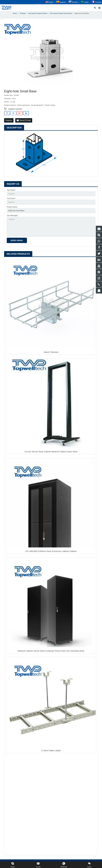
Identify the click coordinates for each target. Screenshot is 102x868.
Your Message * (13, 215)
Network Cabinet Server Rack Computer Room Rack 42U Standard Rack (51, 651)
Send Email (24, 120)
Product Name (12, 207)
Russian (73, 2)
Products (23, 13)
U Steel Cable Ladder (51, 750)
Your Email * (11, 198)
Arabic (85, 2)
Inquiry (9, 120)
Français (96, 2)
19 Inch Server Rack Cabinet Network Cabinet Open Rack (51, 452)
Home (15, 13)
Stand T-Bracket (51, 352)
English (49, 2)
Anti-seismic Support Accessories (61, 13)
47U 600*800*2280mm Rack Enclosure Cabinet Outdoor (51, 551)
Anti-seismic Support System (38, 13)
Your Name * (11, 190)
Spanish (61, 2)
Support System (15, 109)
